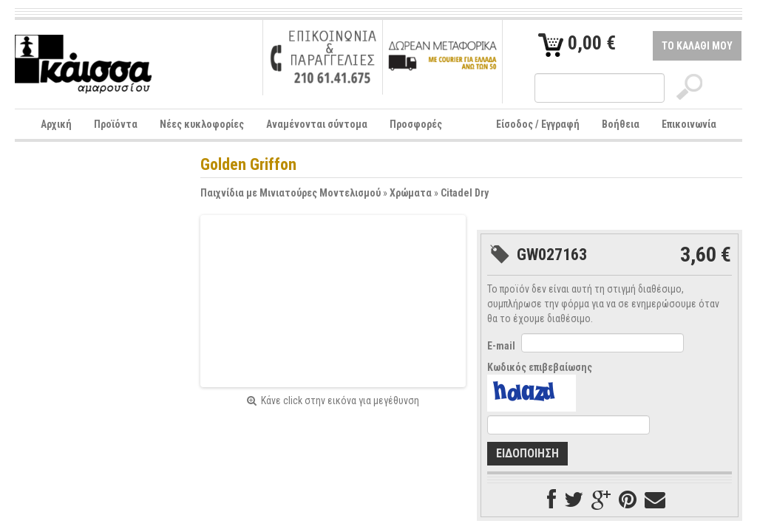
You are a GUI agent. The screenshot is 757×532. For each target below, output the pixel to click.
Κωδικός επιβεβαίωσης (540, 367)
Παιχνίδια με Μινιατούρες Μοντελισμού (291, 193)
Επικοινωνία (689, 124)
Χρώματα (411, 193)
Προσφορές (416, 124)
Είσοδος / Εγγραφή (538, 124)
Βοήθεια (621, 124)
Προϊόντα (116, 124)
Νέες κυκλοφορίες (202, 124)
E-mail (501, 346)
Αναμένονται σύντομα (317, 124)
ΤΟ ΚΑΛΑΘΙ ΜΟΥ (697, 46)
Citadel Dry (465, 193)
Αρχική (56, 124)
